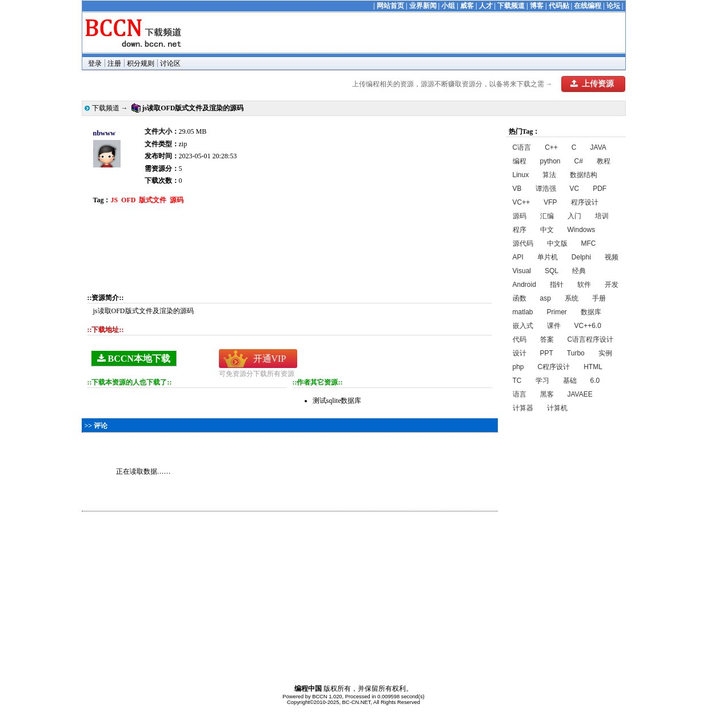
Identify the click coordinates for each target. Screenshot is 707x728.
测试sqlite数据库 (337, 401)
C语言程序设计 (591, 339)
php (518, 367)
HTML (593, 367)
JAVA (598, 147)
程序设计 (585, 202)
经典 (579, 271)
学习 (542, 381)
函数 (520, 298)
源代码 (523, 243)
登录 (95, 63)
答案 (547, 339)
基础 (570, 381)
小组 (448, 6)
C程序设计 (554, 367)
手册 (599, 298)
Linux (521, 175)
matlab (523, 312)
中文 (547, 230)
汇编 (547, 216)
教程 (604, 161)
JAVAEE (580, 394)
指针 (557, 285)
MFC (589, 243)
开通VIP (270, 359)
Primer (557, 312)
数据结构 (584, 175)
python (550, 161)
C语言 (522, 147)
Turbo (576, 353)
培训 (602, 216)
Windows (582, 230)
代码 (520, 339)
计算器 (523, 408)
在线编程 (588, 6)
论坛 (613, 6)
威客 (467, 6)
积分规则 (141, 63)
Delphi (581, 257)
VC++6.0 (588, 326)
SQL (552, 271)
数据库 (591, 312)
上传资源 (592, 84)
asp (546, 298)
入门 (574, 216)
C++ (551, 147)
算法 (549, 175)
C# (579, 161)
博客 (537, 6)
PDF (600, 189)
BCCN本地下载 (134, 359)
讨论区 (170, 63)
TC (517, 381)
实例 (605, 353)
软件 (584, 285)
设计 (520, 353)
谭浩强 (546, 189)
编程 (520, 161)
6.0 (595, 381)
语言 (520, 394)
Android (524, 285)
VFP (550, 202)
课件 (554, 326)
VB (517, 189)
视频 (612, 257)
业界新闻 (423, 6)
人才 (486, 6)
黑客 (547, 394)
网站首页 (390, 6)
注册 (114, 63)
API (518, 257)
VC (575, 189)
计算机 (557, 408)
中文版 (557, 243)
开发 (612, 285)
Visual (522, 271)
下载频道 (511, 6)
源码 (520, 216)
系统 (572, 298)
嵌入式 (523, 326)
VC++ (522, 202)
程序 (520, 230)
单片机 (548, 257)
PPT (547, 353)
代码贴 (559, 6)
